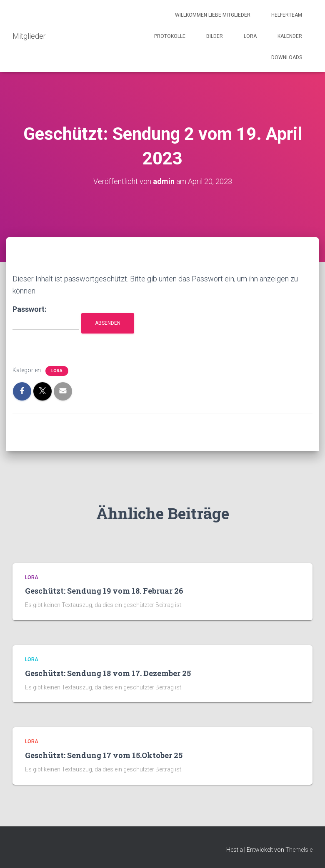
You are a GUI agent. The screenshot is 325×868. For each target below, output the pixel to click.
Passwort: (46, 317)
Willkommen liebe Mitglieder (213, 15)
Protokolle (170, 36)
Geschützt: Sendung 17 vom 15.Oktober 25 (104, 755)
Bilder (215, 36)
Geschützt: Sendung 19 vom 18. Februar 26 (104, 591)
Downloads (287, 57)
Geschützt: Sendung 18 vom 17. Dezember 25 (108, 673)
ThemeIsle (299, 850)
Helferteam (287, 15)
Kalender (290, 36)
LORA (250, 36)
